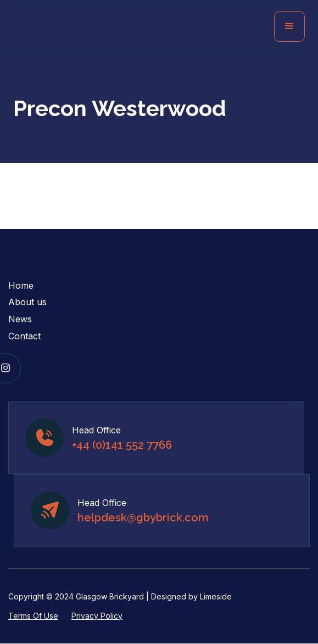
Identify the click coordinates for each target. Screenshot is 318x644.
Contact (24, 336)
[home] (96, 27)
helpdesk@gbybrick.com (143, 518)
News (20, 319)
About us (27, 302)
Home (21, 285)
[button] (289, 26)
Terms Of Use (33, 616)
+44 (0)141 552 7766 (122, 445)
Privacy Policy (97, 616)
